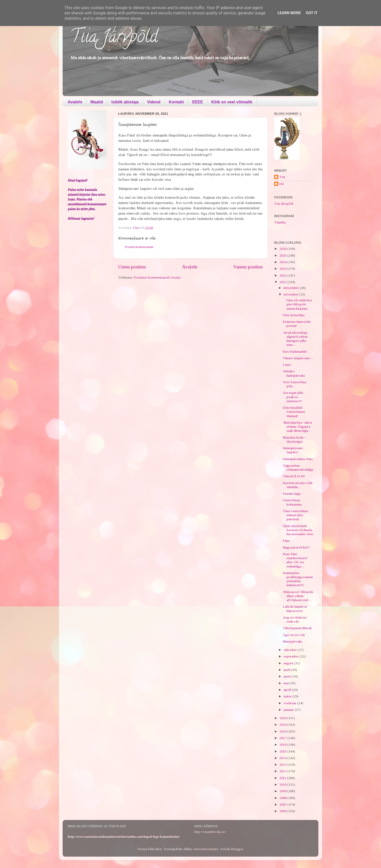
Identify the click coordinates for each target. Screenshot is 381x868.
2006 (283, 811)
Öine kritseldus (294, 315)
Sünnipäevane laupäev (293, 450)
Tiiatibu (280, 222)
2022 (283, 275)
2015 (283, 751)
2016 (283, 745)
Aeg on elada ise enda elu (295, 619)
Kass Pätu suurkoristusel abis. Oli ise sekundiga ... (295, 560)
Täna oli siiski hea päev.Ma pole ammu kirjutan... (297, 304)
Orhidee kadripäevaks (294, 373)
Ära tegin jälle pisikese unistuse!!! (293, 397)
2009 (283, 791)
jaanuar (289, 710)
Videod (154, 102)
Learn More (289, 13)
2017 (283, 738)
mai (287, 683)
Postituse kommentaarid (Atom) (157, 277)
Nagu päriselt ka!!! (296, 547)
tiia (282, 184)
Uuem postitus (132, 267)
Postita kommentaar (139, 247)
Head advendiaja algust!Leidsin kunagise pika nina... (295, 339)
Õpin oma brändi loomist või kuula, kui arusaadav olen (298, 530)
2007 (283, 804)
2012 (283, 771)
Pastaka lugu (292, 494)
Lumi (287, 365)
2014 (283, 758)
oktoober (291, 650)
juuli (287, 670)
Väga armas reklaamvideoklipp (298, 467)
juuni (288, 676)
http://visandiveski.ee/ (210, 832)
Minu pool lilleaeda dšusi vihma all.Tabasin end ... (298, 596)
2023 (283, 269)
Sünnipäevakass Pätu (298, 459)
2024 (283, 262)
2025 (283, 255)
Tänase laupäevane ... (298, 358)
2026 (283, 249)
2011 (283, 778)
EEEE (198, 102)
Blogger (237, 849)
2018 (283, 731)
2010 (283, 784)
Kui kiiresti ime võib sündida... (298, 485)
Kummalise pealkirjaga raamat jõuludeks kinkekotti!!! (298, 579)
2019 (283, 725)
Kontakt (176, 102)
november (291, 294)
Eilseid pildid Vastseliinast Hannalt (294, 412)
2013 (283, 764)
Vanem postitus (248, 267)
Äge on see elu (294, 635)
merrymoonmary (206, 849)
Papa (286, 541)
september (292, 656)
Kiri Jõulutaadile (295, 351)
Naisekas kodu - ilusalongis (294, 439)
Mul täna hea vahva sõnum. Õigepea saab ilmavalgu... (297, 427)
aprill (288, 690)
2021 (283, 282)
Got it (312, 13)
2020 (283, 718)
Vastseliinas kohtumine (292, 502)
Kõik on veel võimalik (232, 102)
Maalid (97, 102)
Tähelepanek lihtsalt (297, 628)
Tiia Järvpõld (114, 38)
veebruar (290, 703)
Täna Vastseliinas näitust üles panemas (295, 515)
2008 (283, 798)
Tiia (282, 177)
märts (288, 696)
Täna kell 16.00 (294, 476)
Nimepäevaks (293, 641)
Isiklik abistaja (125, 102)
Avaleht (75, 102)
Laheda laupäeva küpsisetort (295, 609)
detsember (292, 288)
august (289, 663)
